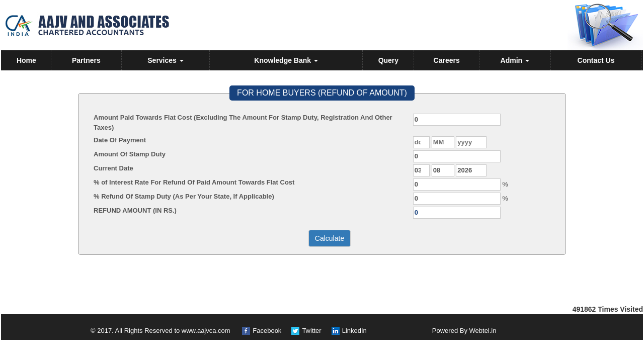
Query (388, 60)
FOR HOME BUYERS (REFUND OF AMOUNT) (322, 93)
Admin (515, 60)
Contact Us (596, 60)
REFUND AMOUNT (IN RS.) (135, 210)
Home (26, 60)
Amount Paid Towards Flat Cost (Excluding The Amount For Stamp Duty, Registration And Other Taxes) (243, 122)
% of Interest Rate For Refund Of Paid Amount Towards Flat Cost (194, 182)
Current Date (113, 168)
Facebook (267, 331)
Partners (86, 60)
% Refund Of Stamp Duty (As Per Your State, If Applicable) (184, 196)
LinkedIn (354, 331)
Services (166, 60)
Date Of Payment (120, 140)
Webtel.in (483, 331)
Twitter (311, 331)
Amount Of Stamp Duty (130, 154)
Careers (447, 60)
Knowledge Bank (286, 60)
